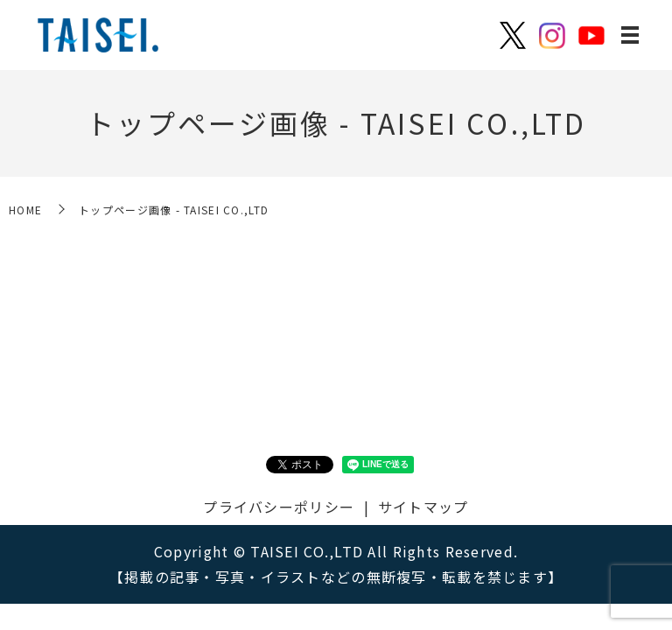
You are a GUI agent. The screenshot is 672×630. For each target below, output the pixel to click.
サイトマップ (423, 507)
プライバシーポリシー (279, 507)
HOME (25, 210)
